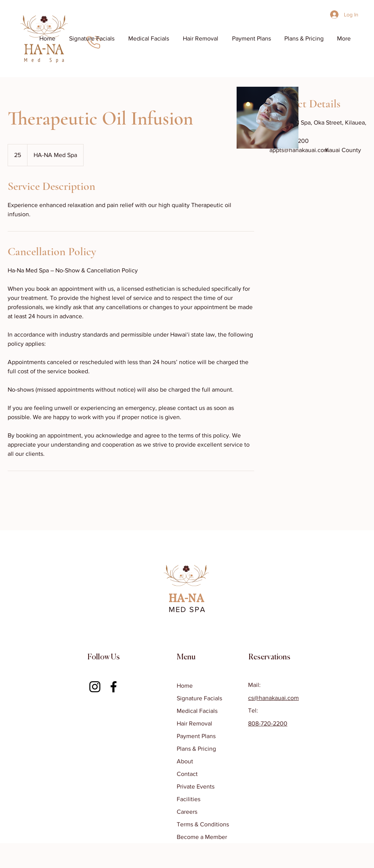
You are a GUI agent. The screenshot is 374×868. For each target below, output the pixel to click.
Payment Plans (196, 736)
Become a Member (202, 837)
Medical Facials (197, 711)
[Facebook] (114, 687)
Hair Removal (194, 723)
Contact (187, 774)
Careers (187, 812)
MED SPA (187, 609)
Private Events (196, 786)
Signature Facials (199, 698)
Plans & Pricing (196, 749)
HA (177, 599)
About (185, 761)
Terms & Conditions (203, 824)
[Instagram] (95, 687)
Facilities (189, 799)
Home (185, 686)
